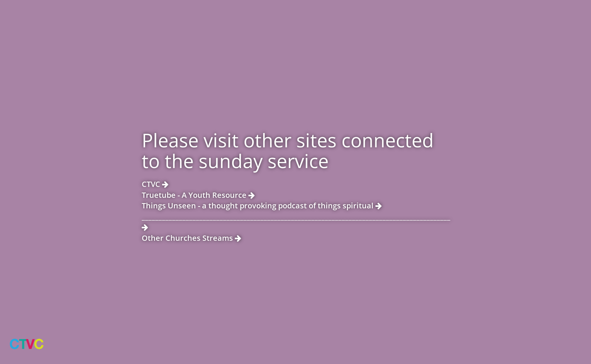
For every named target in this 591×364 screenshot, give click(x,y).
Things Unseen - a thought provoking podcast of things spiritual (262, 206)
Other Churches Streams (191, 238)
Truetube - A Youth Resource (198, 195)
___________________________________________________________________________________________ (295, 221)
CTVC (155, 184)
